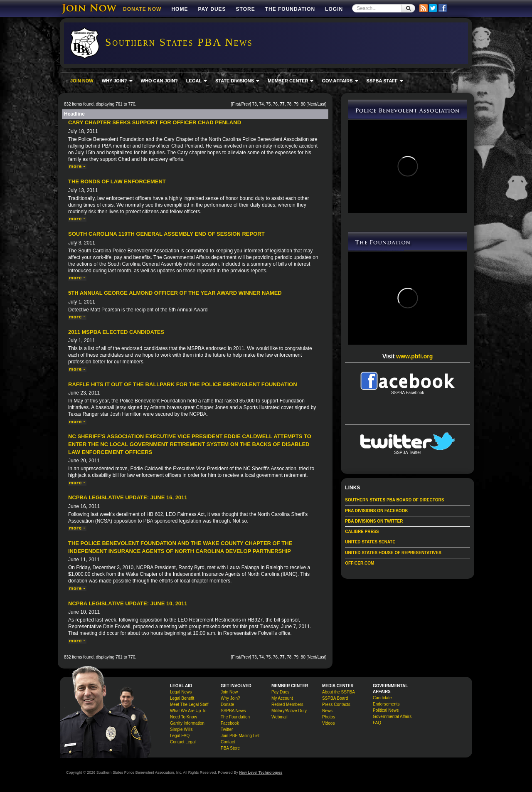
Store (246, 9)
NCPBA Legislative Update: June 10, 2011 (128, 603)
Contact (228, 742)
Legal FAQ (180, 736)
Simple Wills (181, 729)
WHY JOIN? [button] (117, 81)
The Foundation (290, 9)
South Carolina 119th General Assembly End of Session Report (166, 234)
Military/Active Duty (289, 711)
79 (296, 104)
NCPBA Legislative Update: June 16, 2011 (128, 497)
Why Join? (230, 698)
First (236, 104)
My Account (282, 698)
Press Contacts (336, 704)
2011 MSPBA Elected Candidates (116, 332)
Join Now (229, 692)
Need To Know (183, 717)
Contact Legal (183, 742)
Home (180, 9)
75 (268, 104)
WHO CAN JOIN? (159, 81)
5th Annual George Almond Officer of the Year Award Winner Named (175, 293)
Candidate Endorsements (386, 701)
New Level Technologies (261, 772)
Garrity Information (187, 723)
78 (289, 104)
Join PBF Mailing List (240, 736)
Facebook (230, 723)
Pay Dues (212, 9)
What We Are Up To (188, 711)
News (327, 711)
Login (334, 9)
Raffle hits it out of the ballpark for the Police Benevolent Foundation (183, 384)
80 (303, 104)
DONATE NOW (142, 9)
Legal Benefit (182, 698)
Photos (329, 717)
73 (255, 104)
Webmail (280, 717)
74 (261, 104)
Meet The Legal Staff (189, 704)
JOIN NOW (82, 81)
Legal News (181, 692)
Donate (227, 704)
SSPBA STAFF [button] (385, 81)
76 (275, 104)
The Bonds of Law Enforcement (117, 181)
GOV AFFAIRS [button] (340, 81)
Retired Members (287, 704)
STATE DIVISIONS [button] (237, 81)
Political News (386, 710)
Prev (246, 104)
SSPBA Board (335, 698)
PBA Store (230, 748)
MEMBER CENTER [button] (291, 81)
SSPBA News (233, 711)
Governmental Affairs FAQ (392, 720)
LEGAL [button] (197, 81)
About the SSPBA (339, 692)
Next (312, 104)
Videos (328, 723)
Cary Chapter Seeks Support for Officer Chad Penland (155, 122)
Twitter (227, 729)
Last (321, 104)
